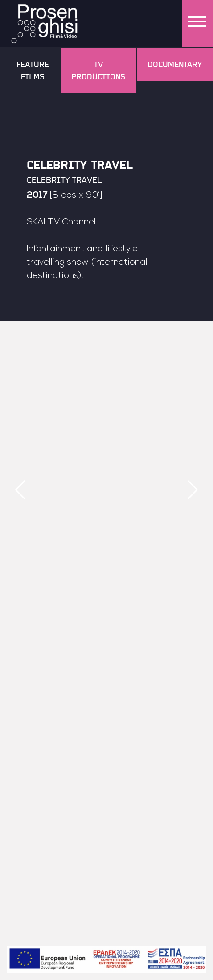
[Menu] (197, 24)
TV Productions (98, 70)
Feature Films (33, 70)
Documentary (175, 64)
